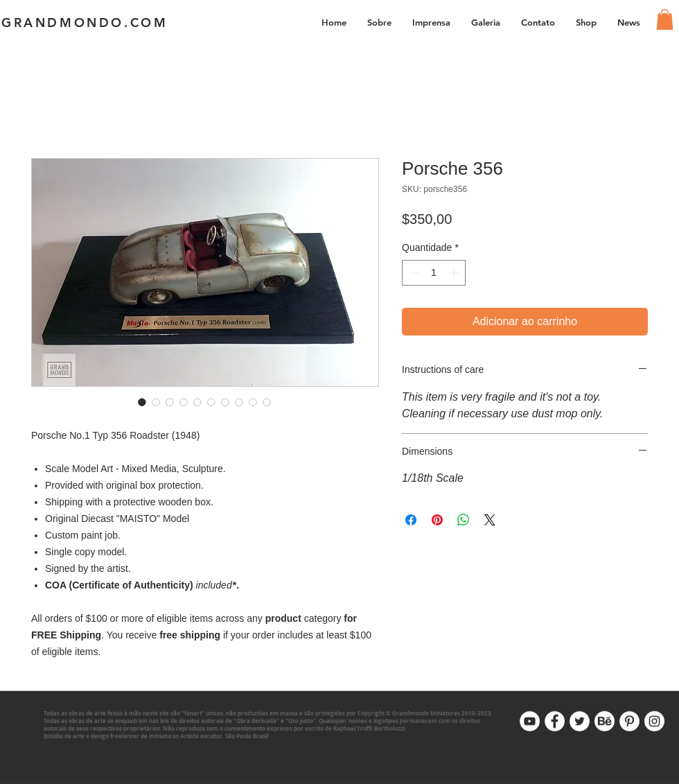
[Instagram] (654, 721)
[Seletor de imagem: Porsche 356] (142, 402)
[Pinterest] (629, 721)
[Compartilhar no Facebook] (411, 520)
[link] (665, 19)
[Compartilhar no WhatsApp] (464, 520)
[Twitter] (580, 721)
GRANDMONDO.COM (85, 23)
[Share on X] (490, 520)
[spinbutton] (434, 273)
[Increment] (455, 273)
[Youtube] (530, 721)
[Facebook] (555, 721)
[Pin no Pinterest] (437, 520)
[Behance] (605, 721)
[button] (486, 22)
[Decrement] (413, 273)
